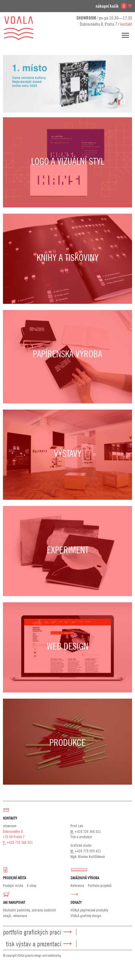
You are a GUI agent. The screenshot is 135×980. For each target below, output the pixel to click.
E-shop (32, 885)
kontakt (126, 24)
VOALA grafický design (86, 916)
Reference (77, 885)
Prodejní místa (13, 885)
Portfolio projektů (100, 885)
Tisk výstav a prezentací (34, 944)
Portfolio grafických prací (32, 932)
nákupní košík (114, 6)
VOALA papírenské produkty (89, 910)
